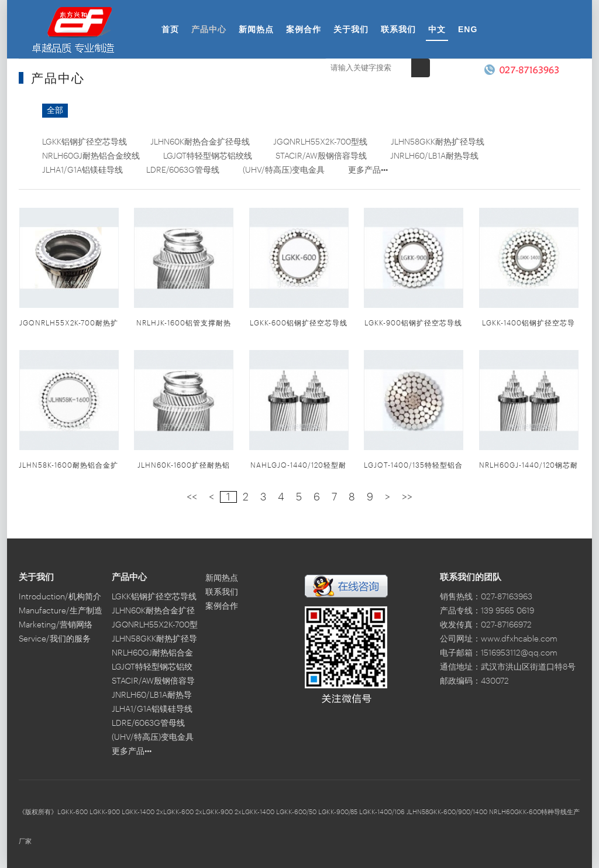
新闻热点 (256, 29)
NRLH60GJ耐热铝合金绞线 (91, 156)
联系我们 (398, 29)
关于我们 (351, 29)
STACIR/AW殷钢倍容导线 (321, 156)
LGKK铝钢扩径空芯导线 (85, 142)
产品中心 (209, 29)
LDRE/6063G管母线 (183, 170)
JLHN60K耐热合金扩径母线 (200, 142)
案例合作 (304, 29)
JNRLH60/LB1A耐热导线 (434, 156)
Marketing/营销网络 (56, 625)
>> (407, 497)
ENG (468, 29)
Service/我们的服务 (55, 639)
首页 (170, 29)
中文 (437, 29)
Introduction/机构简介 (60, 597)
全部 (55, 111)
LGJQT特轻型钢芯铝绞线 (208, 156)
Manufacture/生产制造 (61, 611)
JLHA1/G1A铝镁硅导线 (82, 170)
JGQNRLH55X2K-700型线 (320, 142)
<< (192, 497)
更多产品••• (368, 170)
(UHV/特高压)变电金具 (284, 170)
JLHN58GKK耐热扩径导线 (438, 142)
